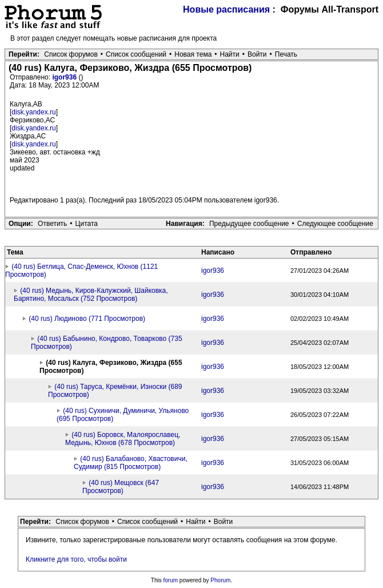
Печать (286, 54)
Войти (257, 54)
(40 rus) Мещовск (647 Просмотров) (121, 487)
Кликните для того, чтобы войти (76, 559)
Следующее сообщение (335, 224)
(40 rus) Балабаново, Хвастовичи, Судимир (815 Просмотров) (131, 463)
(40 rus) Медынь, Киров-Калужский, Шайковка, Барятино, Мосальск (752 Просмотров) (91, 295)
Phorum (220, 580)
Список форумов (71, 54)
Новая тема (193, 54)
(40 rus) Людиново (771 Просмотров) (87, 319)
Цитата (87, 224)
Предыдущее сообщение (249, 224)
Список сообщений (136, 54)
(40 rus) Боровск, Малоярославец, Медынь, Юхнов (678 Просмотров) (123, 439)
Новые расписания (226, 9)
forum (171, 580)
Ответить (52, 224)
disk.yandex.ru (33, 112)
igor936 (65, 77)
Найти (230, 54)
